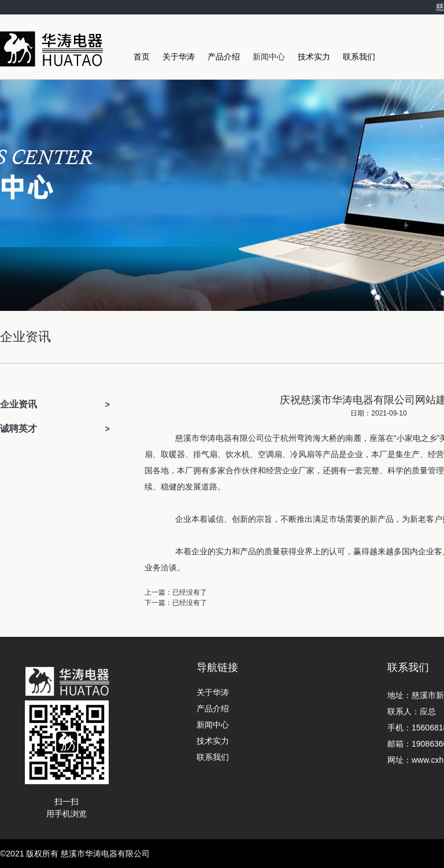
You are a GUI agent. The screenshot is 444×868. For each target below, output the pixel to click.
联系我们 (359, 57)
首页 (142, 57)
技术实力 (314, 57)
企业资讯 (18, 404)
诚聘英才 (18, 429)
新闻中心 (269, 57)
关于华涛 (179, 57)
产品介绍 (224, 57)
